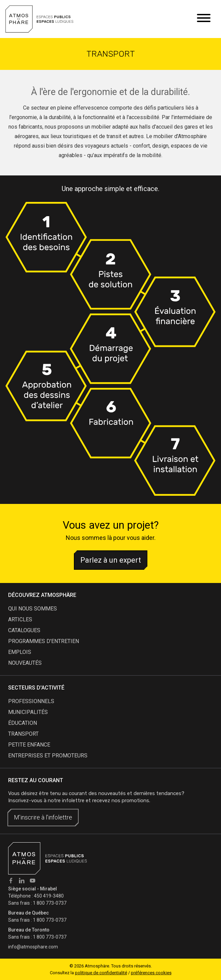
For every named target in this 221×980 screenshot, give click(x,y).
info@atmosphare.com (33, 947)
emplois (20, 652)
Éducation (23, 723)
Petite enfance (29, 745)
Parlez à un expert (111, 560)
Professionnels (31, 701)
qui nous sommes (33, 609)
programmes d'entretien (44, 641)
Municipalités (28, 712)
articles (20, 619)
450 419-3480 (49, 896)
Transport (23, 734)
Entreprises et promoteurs (48, 756)
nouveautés (25, 663)
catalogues (24, 630)
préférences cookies (151, 973)
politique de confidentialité (101, 973)
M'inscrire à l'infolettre (43, 817)
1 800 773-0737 (50, 903)
